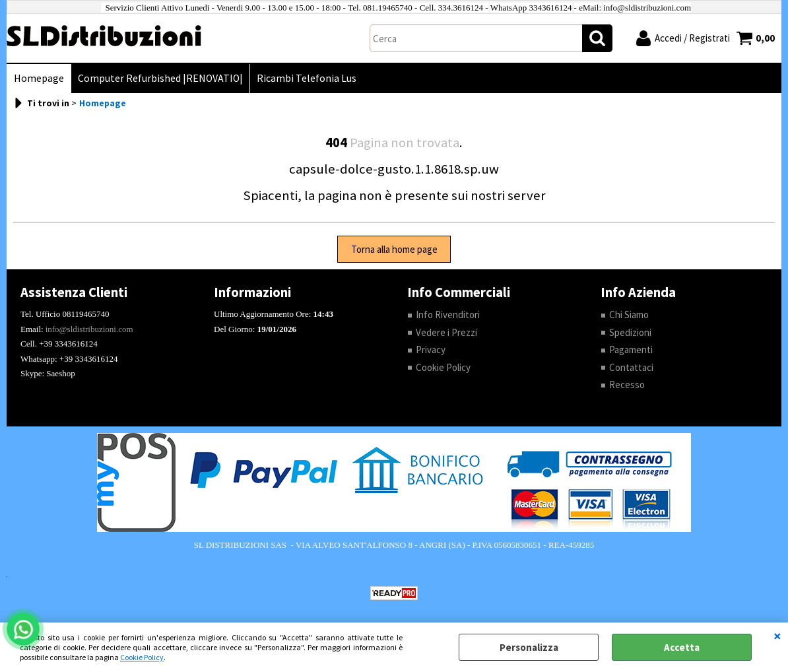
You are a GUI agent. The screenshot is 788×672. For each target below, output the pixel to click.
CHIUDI (777, 636)
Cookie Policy (142, 657)
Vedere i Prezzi (446, 332)
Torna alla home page (394, 249)
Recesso (627, 385)
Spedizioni (630, 332)
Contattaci (631, 367)
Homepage (39, 78)
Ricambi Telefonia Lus (307, 78)
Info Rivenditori (448, 315)
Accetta (682, 647)
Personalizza (529, 647)
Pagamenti (631, 350)
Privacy (431, 350)
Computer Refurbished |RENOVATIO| (160, 78)
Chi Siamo (629, 315)
